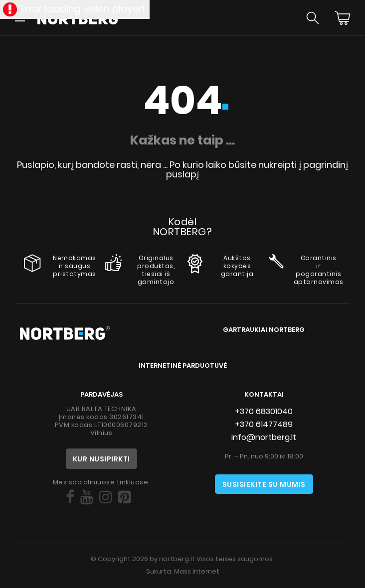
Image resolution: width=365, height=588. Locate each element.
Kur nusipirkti (101, 459)
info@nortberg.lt (264, 437)
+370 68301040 (264, 411)
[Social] (70, 497)
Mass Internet (197, 571)
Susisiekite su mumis (264, 484)
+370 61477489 (264, 424)
